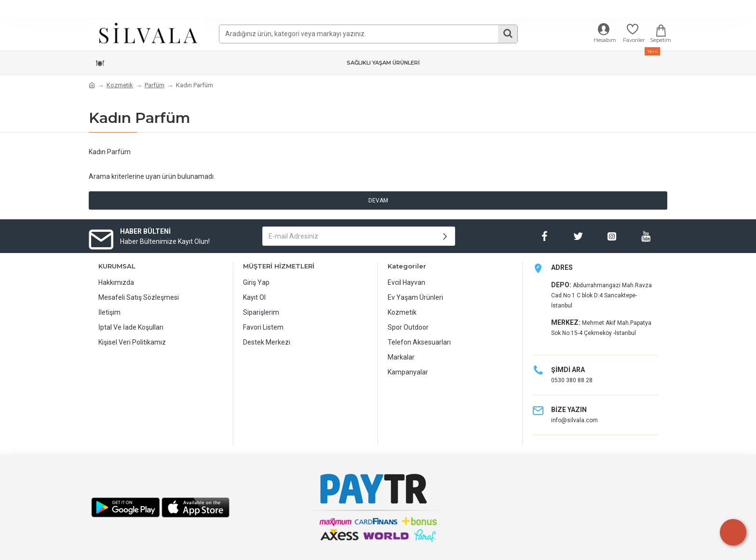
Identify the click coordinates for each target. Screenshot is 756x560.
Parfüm (155, 85)
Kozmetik (120, 85)
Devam (378, 200)
